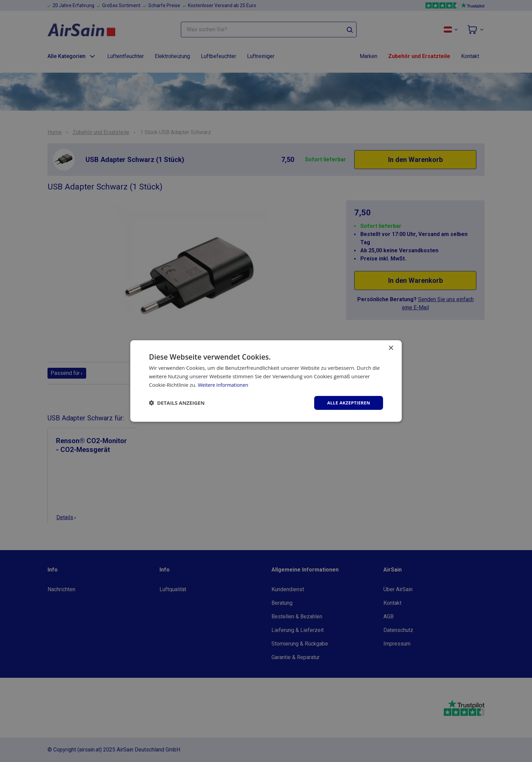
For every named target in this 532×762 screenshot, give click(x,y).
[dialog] (266, 381)
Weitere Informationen (225, 384)
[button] (177, 403)
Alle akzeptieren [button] (347, 403)
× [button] (391, 348)
